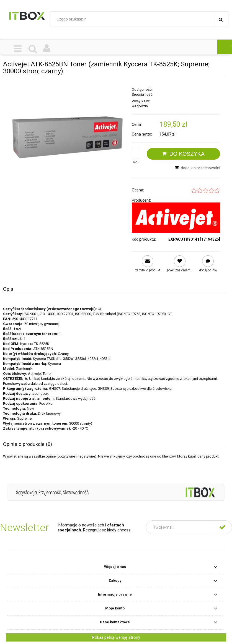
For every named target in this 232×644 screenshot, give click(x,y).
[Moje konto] (47, 49)
